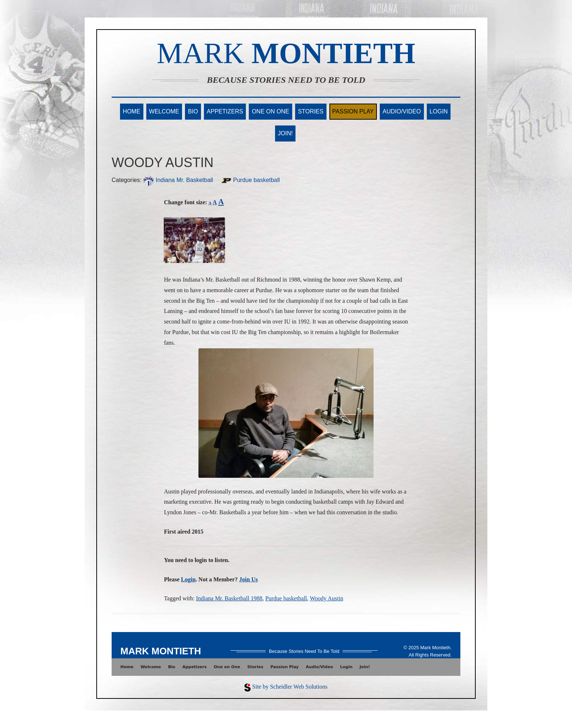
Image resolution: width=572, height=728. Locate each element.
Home (132, 111)
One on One (270, 111)
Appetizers (225, 111)
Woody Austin (326, 598)
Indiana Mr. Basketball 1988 (229, 598)
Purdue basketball (250, 180)
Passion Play (353, 111)
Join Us (249, 579)
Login (439, 111)
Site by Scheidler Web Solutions (290, 687)
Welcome (164, 111)
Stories (311, 111)
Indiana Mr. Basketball (178, 180)
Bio (193, 111)
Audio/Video (402, 111)
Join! (285, 133)
